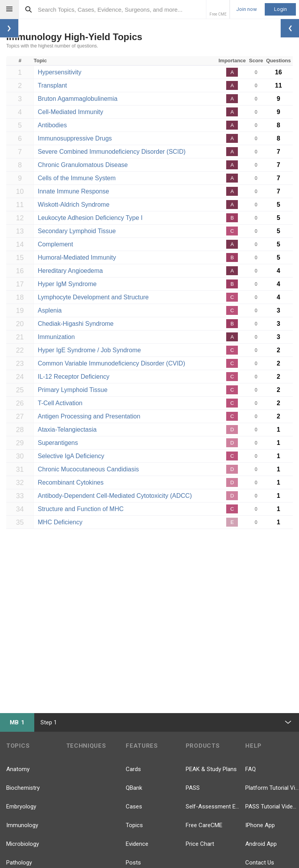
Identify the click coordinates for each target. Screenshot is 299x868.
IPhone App (260, 825)
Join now (247, 9)
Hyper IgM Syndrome (67, 284)
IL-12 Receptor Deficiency (74, 377)
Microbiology (23, 844)
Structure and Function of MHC (81, 509)
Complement (55, 244)
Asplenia (50, 310)
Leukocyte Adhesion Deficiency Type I (90, 218)
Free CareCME (204, 825)
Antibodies (52, 125)
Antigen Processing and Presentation (89, 416)
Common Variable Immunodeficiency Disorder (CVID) (112, 363)
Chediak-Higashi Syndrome (76, 324)
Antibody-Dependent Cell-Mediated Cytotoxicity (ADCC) (115, 496)
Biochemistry (23, 788)
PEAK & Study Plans (211, 769)
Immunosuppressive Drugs (75, 138)
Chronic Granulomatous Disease (83, 165)
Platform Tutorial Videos (272, 788)
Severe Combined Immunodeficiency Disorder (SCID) (112, 152)
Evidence (137, 844)
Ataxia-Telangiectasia (67, 430)
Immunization (56, 337)
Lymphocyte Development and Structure (93, 297)
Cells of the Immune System (77, 178)
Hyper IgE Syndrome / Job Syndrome (89, 350)
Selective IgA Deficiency (71, 456)
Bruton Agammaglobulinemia (78, 99)
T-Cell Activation (60, 403)
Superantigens (58, 443)
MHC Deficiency (60, 522)
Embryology (21, 807)
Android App (261, 844)
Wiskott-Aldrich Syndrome (74, 205)
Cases (134, 807)
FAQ (251, 769)
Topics (134, 825)
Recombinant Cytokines (71, 482)
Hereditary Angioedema (70, 271)
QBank (134, 788)
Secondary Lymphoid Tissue (77, 231)
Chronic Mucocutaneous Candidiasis (88, 469)
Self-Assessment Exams (213, 807)
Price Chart (200, 844)
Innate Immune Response (73, 191)
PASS (193, 788)
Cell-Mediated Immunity (70, 112)
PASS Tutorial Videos (272, 807)
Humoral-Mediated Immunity (77, 257)
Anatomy (18, 769)
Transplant (52, 85)
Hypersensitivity (60, 72)
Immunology (22, 825)
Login (281, 9)
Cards (133, 769)
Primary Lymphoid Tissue (73, 390)
